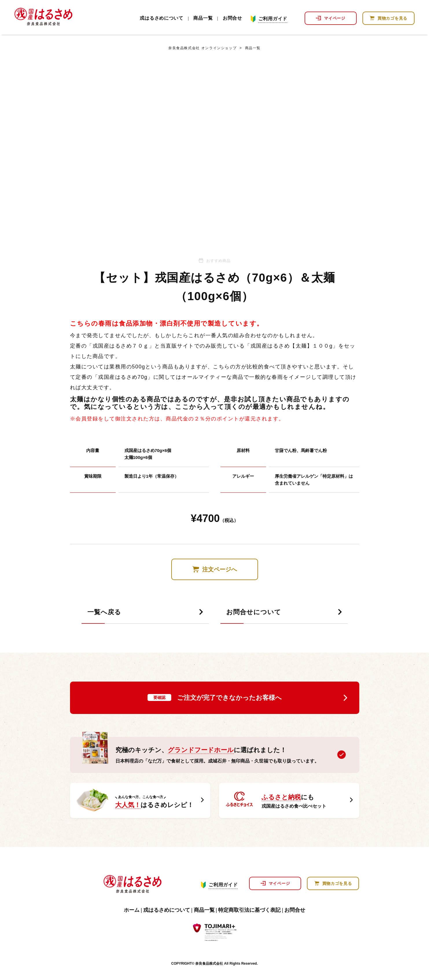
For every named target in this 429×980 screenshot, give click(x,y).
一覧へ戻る (104, 612)
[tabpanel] (215, 151)
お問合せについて (254, 612)
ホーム (132, 910)
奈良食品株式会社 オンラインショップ (202, 48)
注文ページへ (220, 569)
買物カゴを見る (392, 18)
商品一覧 (203, 18)
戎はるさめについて (161, 18)
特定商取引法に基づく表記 (249, 910)
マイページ (335, 18)
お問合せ (232, 18)
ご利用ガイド (273, 19)
